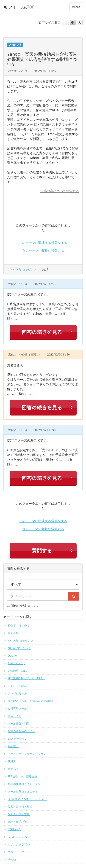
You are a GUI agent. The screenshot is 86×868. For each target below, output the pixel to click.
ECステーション (17, 739)
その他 (12, 859)
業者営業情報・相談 (20, 807)
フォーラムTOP (19, 7)
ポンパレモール (17, 693)
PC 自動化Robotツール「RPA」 (27, 799)
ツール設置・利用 (19, 724)
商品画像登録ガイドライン (24, 784)
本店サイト (14, 716)
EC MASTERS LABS (19, 837)
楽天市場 (13, 633)
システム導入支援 (19, 814)
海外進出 (13, 746)
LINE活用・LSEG (18, 671)
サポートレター (17, 852)
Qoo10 (12, 656)
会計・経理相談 (17, 822)
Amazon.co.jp (17, 663)
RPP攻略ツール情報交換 (22, 776)
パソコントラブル (19, 844)
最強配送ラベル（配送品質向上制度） (31, 701)
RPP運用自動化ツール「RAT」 (26, 678)
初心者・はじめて (19, 625)
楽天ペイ (13, 769)
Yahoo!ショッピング (23, 269)
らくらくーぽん (17, 686)
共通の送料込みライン (21, 731)
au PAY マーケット (19, 648)
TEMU (11, 761)
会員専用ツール (17, 708)
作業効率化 (14, 829)
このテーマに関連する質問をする (43, 243)
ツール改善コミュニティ (23, 791)
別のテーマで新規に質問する (43, 251)
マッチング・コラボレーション (27, 754)
